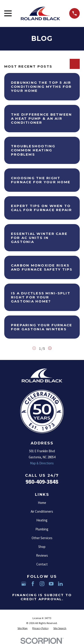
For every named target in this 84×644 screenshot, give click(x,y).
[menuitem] (23, 628)
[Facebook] (33, 584)
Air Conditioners (42, 511)
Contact (42, 564)
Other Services (42, 538)
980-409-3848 (42, 482)
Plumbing (42, 529)
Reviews (42, 555)
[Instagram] (42, 584)
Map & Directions (42, 463)
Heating (42, 520)
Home (42, 503)
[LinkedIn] (60, 584)
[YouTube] (51, 584)
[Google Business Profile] (24, 584)
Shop (42, 547)
